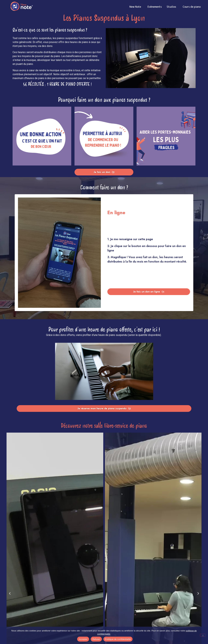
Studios (172, 7)
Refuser (96, 639)
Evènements (155, 7)
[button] (10, 594)
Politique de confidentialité (118, 639)
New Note (136, 7)
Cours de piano (192, 7)
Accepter (83, 639)
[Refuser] (203, 635)
